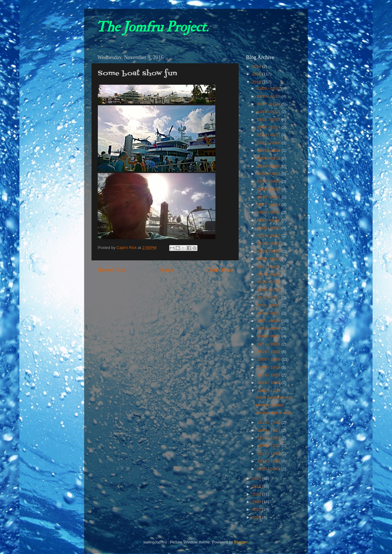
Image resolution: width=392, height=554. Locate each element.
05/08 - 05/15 (269, 228)
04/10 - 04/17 (269, 197)
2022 (257, 517)
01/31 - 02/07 (269, 120)
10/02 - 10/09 (269, 359)
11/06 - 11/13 (269, 391)
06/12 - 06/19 (269, 267)
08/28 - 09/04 (269, 328)
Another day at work (274, 413)
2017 (257, 479)
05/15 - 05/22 (269, 236)
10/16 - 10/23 (269, 375)
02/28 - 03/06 (269, 150)
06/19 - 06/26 (269, 274)
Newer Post (112, 270)
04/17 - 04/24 (269, 205)
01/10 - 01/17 (269, 96)
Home (166, 270)
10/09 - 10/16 (269, 367)
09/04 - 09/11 (269, 336)
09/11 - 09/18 (269, 344)
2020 (257, 502)
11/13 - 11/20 (269, 422)
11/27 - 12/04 (269, 438)
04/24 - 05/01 (269, 212)
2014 (257, 66)
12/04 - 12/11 (269, 446)
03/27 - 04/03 (269, 181)
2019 (257, 494)
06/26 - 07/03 (269, 282)
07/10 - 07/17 (269, 298)
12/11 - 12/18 (269, 454)
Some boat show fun (274, 397)
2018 (257, 486)
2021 (257, 509)
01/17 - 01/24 (269, 104)
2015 (257, 74)
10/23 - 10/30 (269, 383)
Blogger (241, 542)
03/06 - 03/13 (269, 158)
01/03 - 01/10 (269, 88)
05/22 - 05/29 (269, 243)
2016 (257, 82)
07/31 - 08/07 (269, 305)
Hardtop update (270, 405)
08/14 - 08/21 (269, 313)
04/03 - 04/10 (269, 189)
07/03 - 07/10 (269, 290)
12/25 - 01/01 (269, 469)
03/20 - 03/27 (269, 174)
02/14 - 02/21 (269, 135)
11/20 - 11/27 (269, 430)
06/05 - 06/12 (269, 259)
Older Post (220, 270)
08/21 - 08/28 (269, 321)
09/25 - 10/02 (269, 352)
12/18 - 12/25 (269, 461)
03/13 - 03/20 (269, 166)
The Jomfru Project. (152, 27)
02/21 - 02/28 (269, 143)
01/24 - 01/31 (269, 112)
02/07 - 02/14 (269, 127)
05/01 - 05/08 (269, 220)
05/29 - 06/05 (269, 251)
